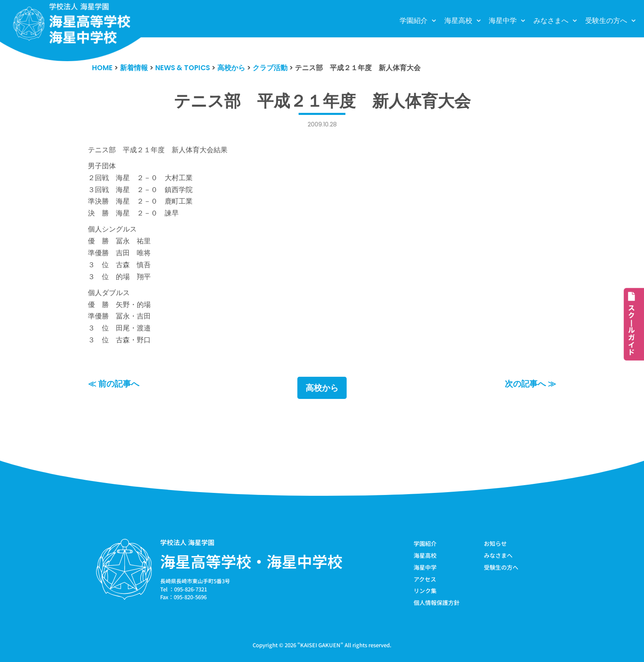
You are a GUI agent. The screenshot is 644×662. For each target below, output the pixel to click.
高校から (322, 388)
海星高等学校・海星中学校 (251, 561)
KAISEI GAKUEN (320, 645)
